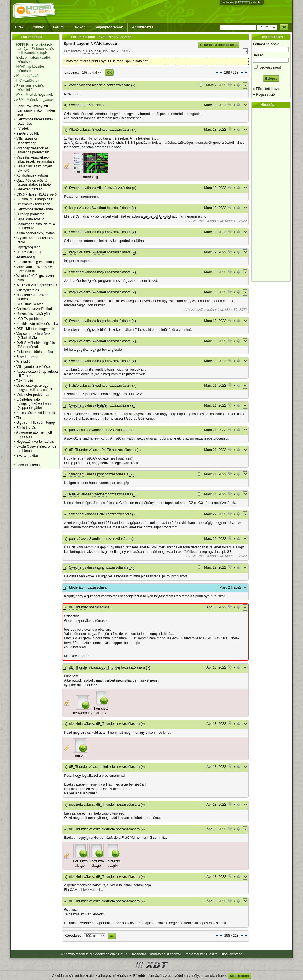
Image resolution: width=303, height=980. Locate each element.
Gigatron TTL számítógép (35, 423)
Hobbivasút (228, 2)
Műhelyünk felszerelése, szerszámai (35, 269)
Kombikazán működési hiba (37, 324)
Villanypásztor (27, 138)
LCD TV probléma (30, 319)
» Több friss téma (26, 465)
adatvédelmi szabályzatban (189, 976)
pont (72, 430)
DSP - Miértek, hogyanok (35, 329)
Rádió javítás (26, 428)
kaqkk (74, 208)
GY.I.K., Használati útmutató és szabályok (150, 954)
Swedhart (76, 105)
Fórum (58, 27)
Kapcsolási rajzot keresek (36, 413)
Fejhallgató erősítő (30, 219)
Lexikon (79, 27)
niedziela (99, 85)
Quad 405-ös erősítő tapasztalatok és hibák (34, 183)
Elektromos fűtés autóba (35, 352)
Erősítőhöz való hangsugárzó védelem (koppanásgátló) (34, 404)
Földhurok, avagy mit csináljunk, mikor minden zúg (36, 110)
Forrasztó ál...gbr (80, 864)
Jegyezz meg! (271, 66)
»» (112, 936)
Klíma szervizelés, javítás (35, 233)
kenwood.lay (83, 713)
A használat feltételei (76, 954)
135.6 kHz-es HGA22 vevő (36, 194)
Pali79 (74, 386)
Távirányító (25, 381)
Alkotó (74, 130)
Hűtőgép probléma (30, 214)
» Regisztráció (264, 95)
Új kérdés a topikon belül (219, 45)
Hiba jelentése (232, 954)
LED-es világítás (29, 252)
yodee (74, 85)
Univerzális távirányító (33, 314)
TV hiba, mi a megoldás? (35, 199)
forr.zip (80, 756)
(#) (65, 85)
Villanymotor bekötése (33, 367)
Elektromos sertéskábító (35, 209)
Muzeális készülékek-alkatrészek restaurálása (35, 159)
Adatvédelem (105, 954)
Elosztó (212, 954)
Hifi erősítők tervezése (33, 204)
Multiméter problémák (33, 395)
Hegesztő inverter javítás (35, 442)
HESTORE (242, 2)
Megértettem (239, 976)
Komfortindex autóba (32, 175)
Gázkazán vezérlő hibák (34, 309)
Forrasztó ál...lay (101, 711)
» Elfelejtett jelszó (266, 89)
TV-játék (22, 128)
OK (284, 27)
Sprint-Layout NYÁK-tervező (90, 44)
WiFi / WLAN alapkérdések (37, 285)
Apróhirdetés (143, 27)
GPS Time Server (29, 304)
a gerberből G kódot (156, 216)
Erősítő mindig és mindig (35, 262)
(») (133, 85)
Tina (20, 418)
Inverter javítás (27, 456)
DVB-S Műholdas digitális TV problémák (35, 345)
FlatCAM (136, 394)
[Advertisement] (273, 195)
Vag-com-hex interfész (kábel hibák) (33, 336)
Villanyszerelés (28, 290)
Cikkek (38, 27)
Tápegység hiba (28, 247)
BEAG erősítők (27, 134)
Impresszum (194, 954)
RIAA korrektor (27, 357)
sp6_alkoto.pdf (136, 61)
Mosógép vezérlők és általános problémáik (33, 150)
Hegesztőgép (26, 143)
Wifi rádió (23, 362)
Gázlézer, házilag (29, 189)
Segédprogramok (109, 27)
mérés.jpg (91, 177)
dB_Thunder (92, 51)
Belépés (271, 79)
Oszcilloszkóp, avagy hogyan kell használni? (34, 388)
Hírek (19, 27)
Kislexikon (256, 2)
